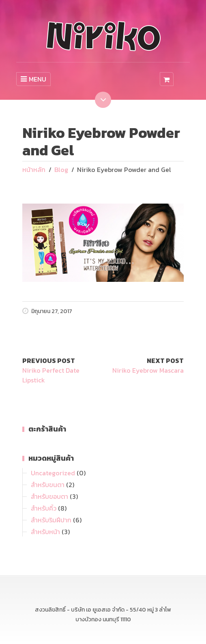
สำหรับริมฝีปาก (51, 520)
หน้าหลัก (34, 170)
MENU (33, 79)
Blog (61, 170)
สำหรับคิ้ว (44, 508)
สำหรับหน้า (45, 532)
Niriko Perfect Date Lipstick (51, 375)
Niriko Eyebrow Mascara (148, 370)
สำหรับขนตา (48, 485)
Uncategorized (53, 473)
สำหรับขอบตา (49, 496)
